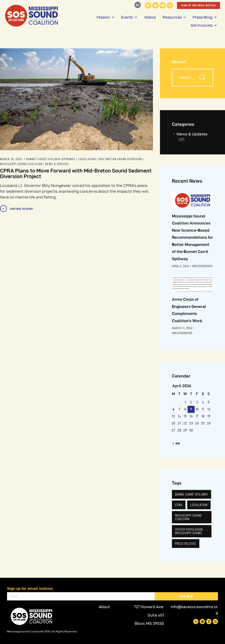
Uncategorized (202, 266)
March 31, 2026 (182, 328)
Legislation (87, 159)
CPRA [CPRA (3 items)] (179, 505)
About (104, 607)
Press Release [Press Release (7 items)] (186, 544)
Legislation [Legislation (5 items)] (199, 505)
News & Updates (57, 164)
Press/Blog (205, 17)
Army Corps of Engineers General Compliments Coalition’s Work (189, 310)
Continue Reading (21, 209)
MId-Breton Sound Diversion (120, 159)
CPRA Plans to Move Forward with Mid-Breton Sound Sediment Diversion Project (76, 174)
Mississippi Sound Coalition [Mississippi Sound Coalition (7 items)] (188, 517)
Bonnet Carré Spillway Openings (51, 159)
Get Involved (204, 25)
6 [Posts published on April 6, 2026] (173, 409)
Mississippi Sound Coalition (21, 164)
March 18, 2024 (12, 159)
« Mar (177, 443)
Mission (105, 17)
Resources (174, 17)
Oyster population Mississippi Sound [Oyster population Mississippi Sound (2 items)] (189, 531)
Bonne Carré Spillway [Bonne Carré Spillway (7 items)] (192, 494)
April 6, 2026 (181, 266)
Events (129, 17)
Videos (150, 17)
